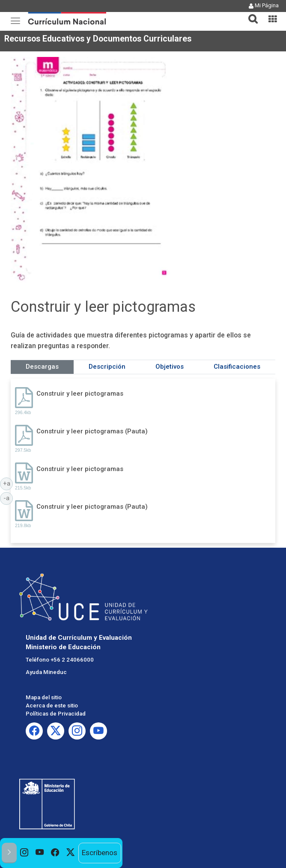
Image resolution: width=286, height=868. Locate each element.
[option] (24, 853)
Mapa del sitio (44, 697)
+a (8, 483)
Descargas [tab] (42, 367)
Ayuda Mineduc (46, 672)
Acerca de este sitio (52, 705)
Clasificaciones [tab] (237, 367)
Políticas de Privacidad (56, 714)
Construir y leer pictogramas (80, 394)
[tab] (250, 14)
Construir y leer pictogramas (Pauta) (92, 431)
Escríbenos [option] (100, 853)
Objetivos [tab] (170, 367)
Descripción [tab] (107, 367)
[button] (250, 14)
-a (8, 498)
